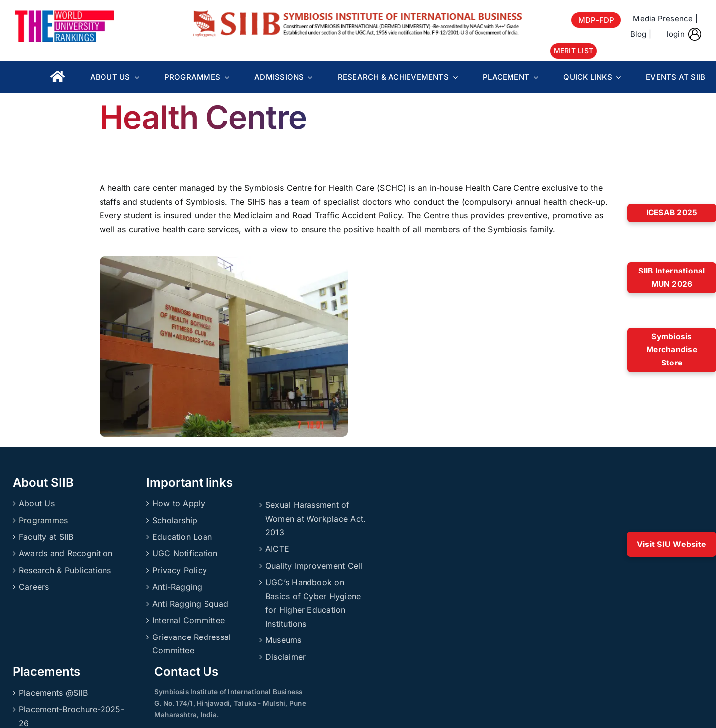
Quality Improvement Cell (314, 566)
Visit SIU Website (671, 544)
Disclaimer (285, 657)
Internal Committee (189, 620)
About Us (37, 503)
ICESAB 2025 (672, 213)
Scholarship (175, 520)
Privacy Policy (180, 570)
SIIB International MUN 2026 (671, 277)
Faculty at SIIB (46, 537)
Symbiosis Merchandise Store (672, 350)
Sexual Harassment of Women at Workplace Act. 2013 (316, 518)
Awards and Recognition (66, 553)
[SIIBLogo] (358, 14)
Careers (34, 587)
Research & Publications (65, 570)
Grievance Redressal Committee (192, 644)
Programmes (43, 520)
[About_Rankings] (65, 14)
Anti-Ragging (177, 587)
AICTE (277, 549)
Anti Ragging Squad (190, 604)
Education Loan (182, 537)
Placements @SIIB (53, 693)
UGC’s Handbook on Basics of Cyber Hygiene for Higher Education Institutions (313, 603)
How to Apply (179, 503)
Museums (283, 640)
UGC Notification (185, 553)
